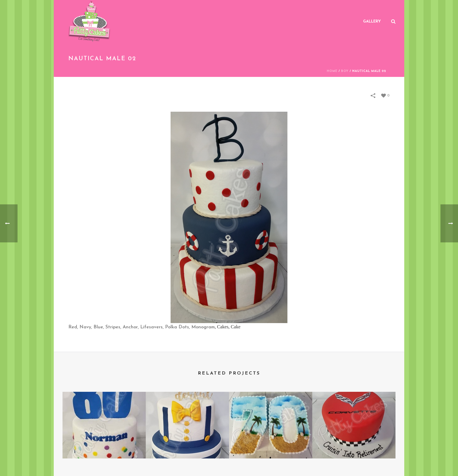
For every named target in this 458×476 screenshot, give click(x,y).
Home (332, 71)
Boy (345, 71)
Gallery (372, 21)
